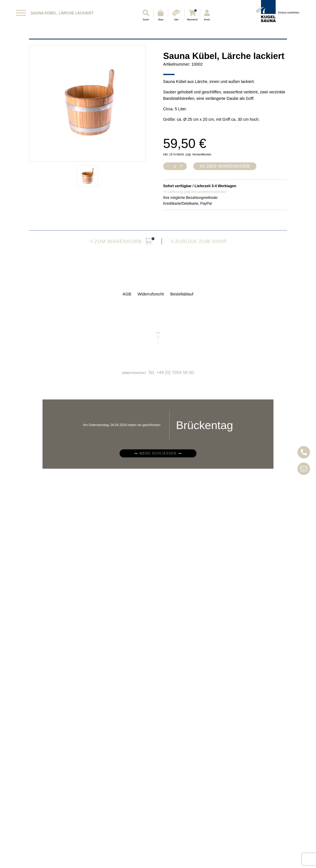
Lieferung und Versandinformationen (197, 192)
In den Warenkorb (225, 166)
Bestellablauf (182, 298)
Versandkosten (202, 154)
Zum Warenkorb (121, 241)
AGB (127, 298)
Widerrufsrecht (151, 298)
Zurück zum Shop (198, 241)
